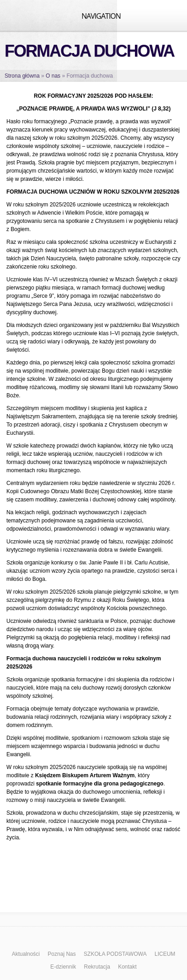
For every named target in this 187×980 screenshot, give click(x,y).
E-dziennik (63, 967)
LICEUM (165, 954)
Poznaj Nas (61, 954)
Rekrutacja (97, 967)
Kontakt (127, 967)
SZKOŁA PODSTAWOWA (115, 954)
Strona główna (22, 76)
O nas (53, 76)
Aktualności (26, 954)
